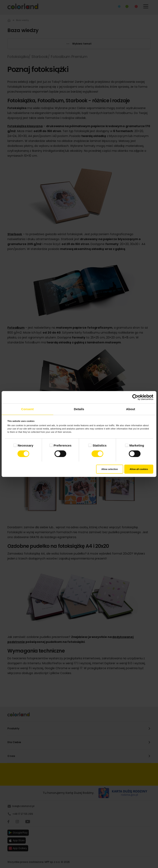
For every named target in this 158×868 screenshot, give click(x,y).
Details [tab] (79, 409)
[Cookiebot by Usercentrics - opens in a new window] (135, 397)
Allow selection (110, 469)
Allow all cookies (139, 469)
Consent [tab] (27, 409)
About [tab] (131, 409)
